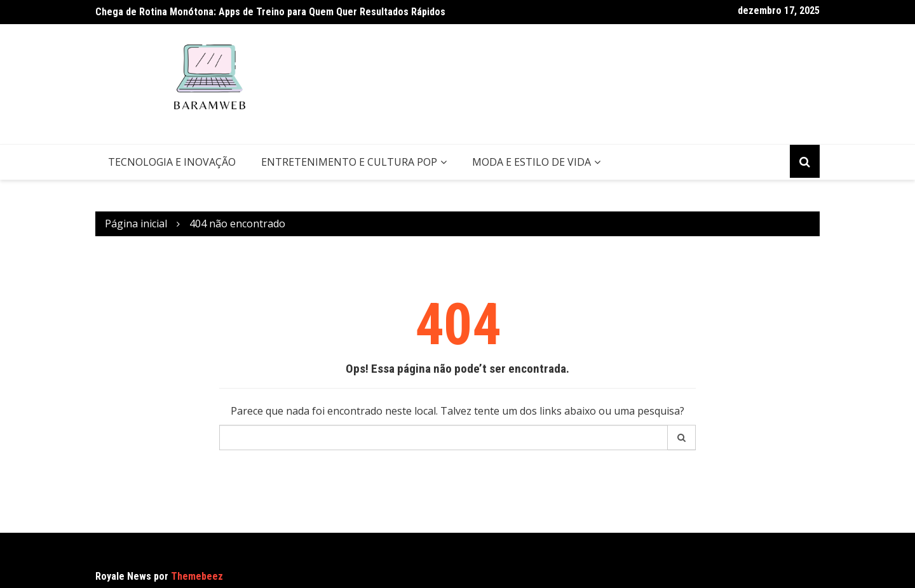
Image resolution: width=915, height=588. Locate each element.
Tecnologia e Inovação (172, 162)
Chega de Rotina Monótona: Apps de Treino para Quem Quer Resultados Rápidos (270, 12)
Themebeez (197, 576)
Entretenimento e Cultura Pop (349, 162)
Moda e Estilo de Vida (532, 162)
